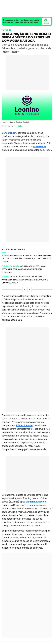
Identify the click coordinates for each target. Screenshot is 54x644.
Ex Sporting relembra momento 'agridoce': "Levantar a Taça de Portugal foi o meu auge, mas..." (25, 280)
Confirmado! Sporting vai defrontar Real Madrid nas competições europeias (24, 269)
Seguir (46, 21)
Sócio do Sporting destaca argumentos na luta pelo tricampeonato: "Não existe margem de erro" (26, 258)
